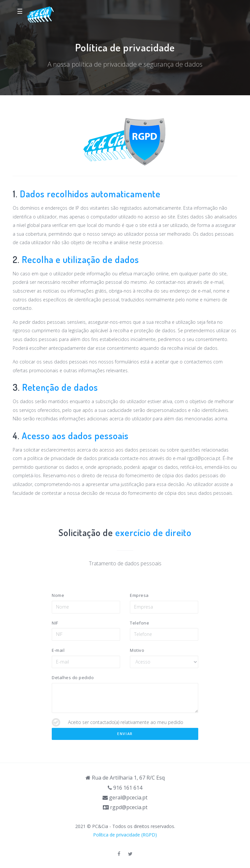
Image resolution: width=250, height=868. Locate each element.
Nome (58, 595)
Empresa (139, 595)
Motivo (137, 650)
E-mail (58, 650)
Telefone (139, 623)
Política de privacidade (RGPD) (125, 835)
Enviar (125, 734)
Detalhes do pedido (73, 677)
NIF (55, 623)
